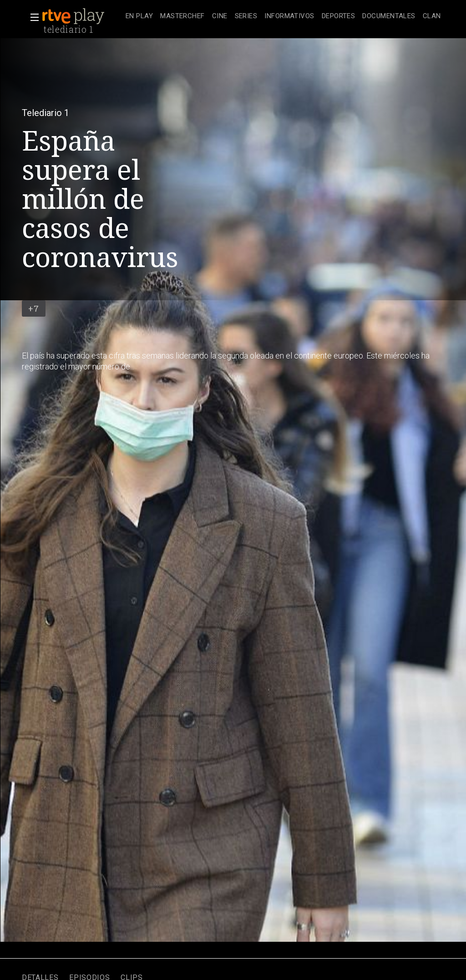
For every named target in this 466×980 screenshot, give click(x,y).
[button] (32, 17)
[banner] (82, 16)
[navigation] (283, 16)
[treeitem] (139, 17)
